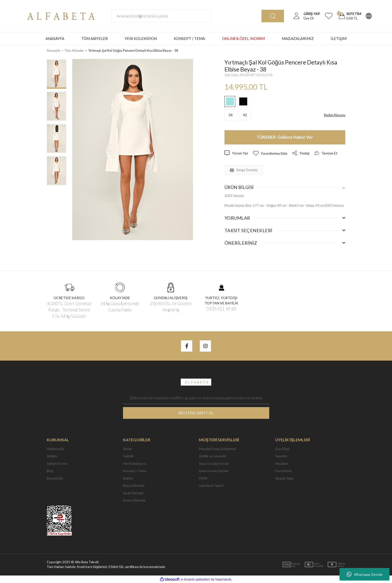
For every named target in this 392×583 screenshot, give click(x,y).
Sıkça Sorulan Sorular (214, 464)
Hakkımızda (55, 449)
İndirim (128, 478)
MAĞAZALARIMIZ (298, 38)
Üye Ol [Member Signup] (308, 18)
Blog (50, 471)
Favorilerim (283, 471)
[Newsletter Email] (196, 398)
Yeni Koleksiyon (134, 464)
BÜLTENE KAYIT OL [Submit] (196, 413)
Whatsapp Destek (365, 574)
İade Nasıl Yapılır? (212, 486)
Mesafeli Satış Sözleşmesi (217, 449)
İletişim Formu (57, 464)
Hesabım (282, 464)
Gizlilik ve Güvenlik (213, 456)
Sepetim (281, 456)
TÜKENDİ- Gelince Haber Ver (285, 137)
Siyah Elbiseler (133, 493)
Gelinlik (128, 456)
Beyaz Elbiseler (134, 486)
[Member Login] (296, 16)
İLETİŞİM (339, 38)
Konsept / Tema (135, 471)
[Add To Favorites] (270, 153)
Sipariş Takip (285, 478)
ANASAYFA (55, 38)
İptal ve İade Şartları (214, 471)
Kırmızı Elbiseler (134, 500)
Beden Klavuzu (335, 115)
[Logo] (59, 15)
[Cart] (349, 16)
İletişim (52, 456)
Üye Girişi (282, 449)
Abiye (127, 449)
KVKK (203, 478)
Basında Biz (55, 478)
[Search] (161, 16)
